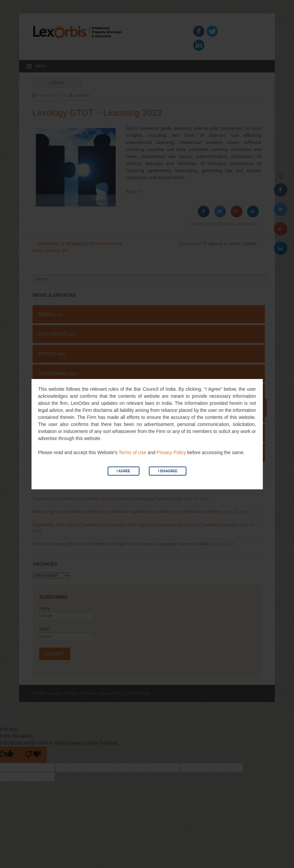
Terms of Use (132, 452)
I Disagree (168, 471)
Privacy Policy (171, 452)
